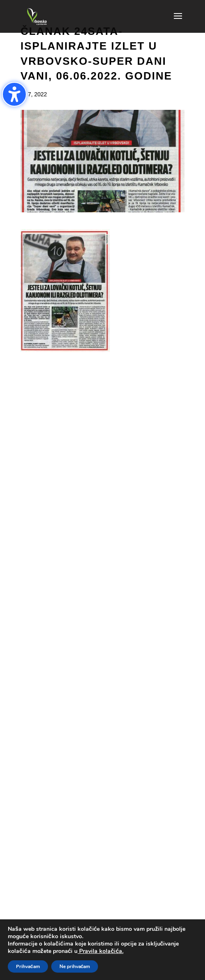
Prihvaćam (28, 966)
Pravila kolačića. (100, 951)
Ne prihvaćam (75, 966)
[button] (178, 21)
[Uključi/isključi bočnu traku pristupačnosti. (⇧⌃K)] (14, 94)
